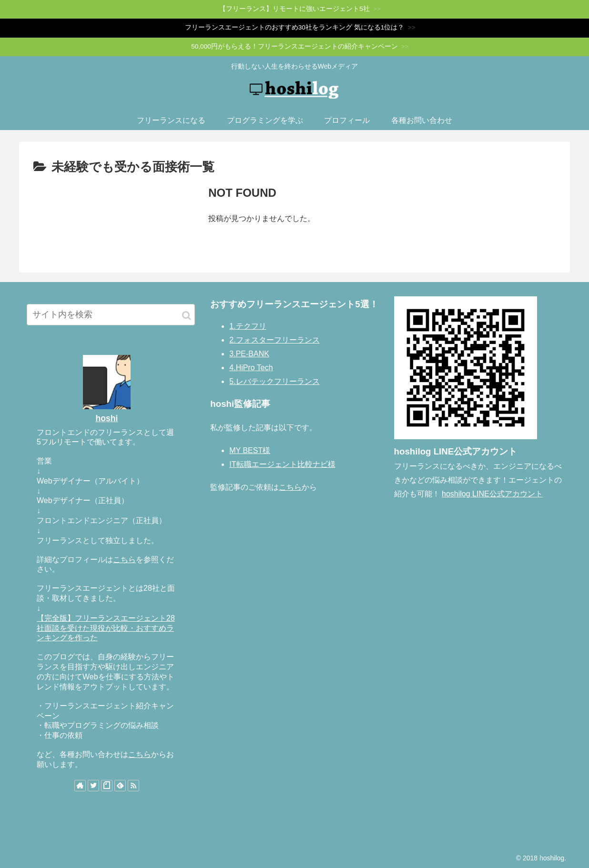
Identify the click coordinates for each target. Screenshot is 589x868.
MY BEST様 (250, 450)
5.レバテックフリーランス (274, 381)
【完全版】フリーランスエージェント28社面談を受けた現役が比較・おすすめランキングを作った (106, 628)
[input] (111, 315)
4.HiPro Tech (251, 368)
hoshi (107, 418)
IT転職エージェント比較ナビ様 (282, 464)
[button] (187, 316)
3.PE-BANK (249, 354)
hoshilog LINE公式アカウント (492, 494)
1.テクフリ (248, 326)
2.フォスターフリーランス (274, 340)
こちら (124, 560)
